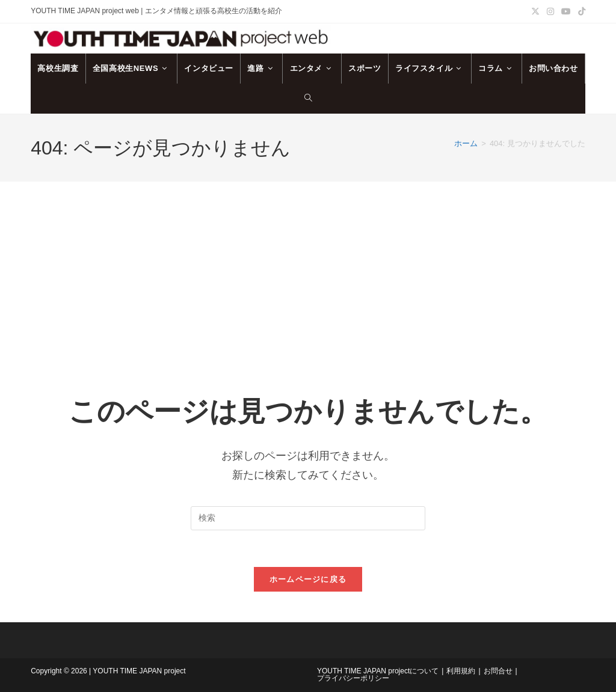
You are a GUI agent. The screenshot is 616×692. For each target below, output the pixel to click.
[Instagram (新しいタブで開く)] (550, 11)
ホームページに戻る (308, 579)
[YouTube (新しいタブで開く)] (566, 11)
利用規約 (461, 671)
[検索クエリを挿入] (308, 518)
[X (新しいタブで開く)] (535, 11)
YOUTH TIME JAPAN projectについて (378, 671)
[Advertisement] (308, 272)
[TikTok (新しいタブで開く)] (580, 11)
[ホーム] (466, 143)
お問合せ (498, 671)
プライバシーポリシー (353, 678)
